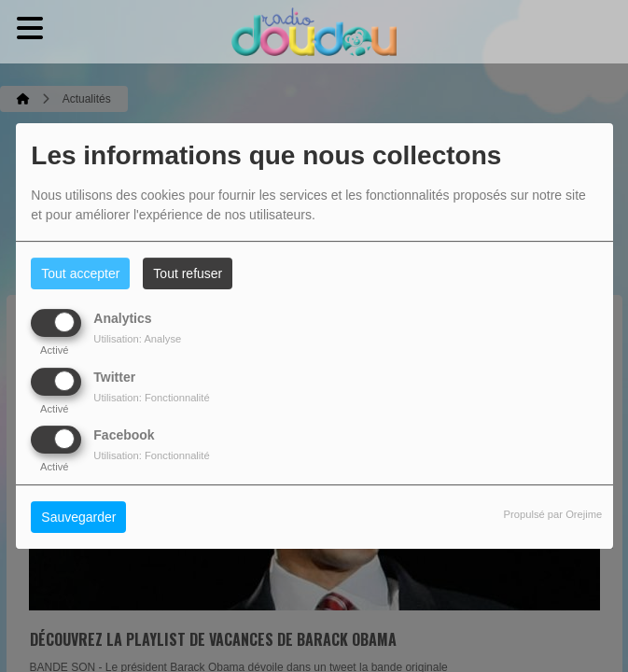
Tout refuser (188, 273)
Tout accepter (80, 273)
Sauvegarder (78, 517)
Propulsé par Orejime (553, 514)
